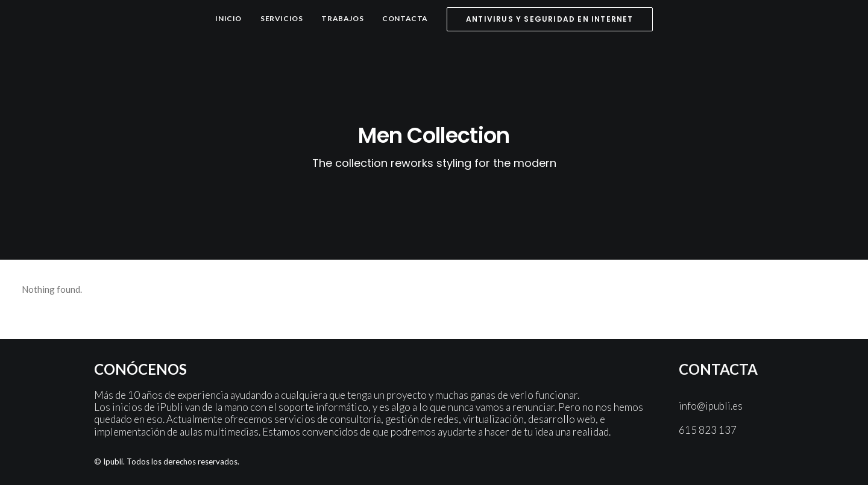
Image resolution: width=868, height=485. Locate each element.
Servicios (281, 18)
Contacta (405, 18)
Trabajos (342, 18)
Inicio (228, 18)
